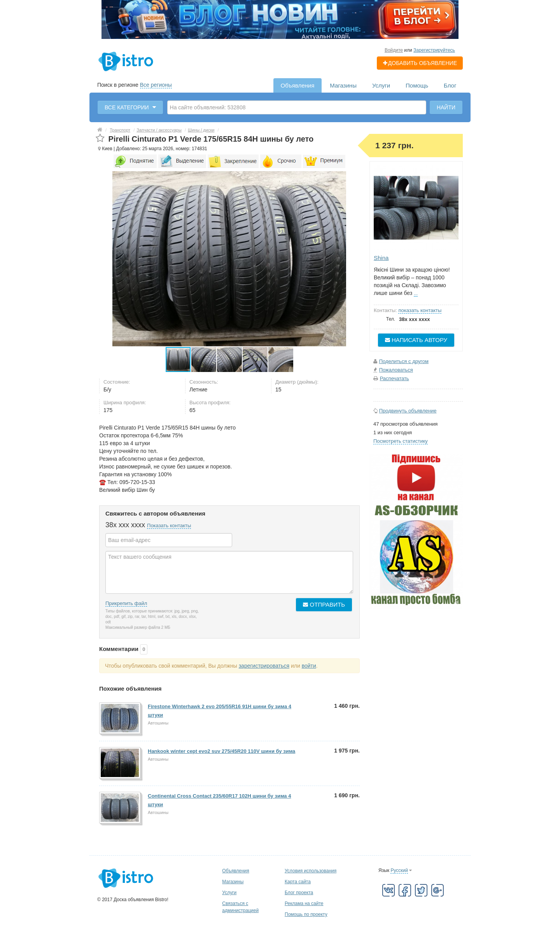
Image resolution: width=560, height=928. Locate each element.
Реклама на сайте (304, 903)
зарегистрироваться (264, 666)
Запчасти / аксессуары (159, 130)
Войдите (394, 50)
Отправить (324, 604)
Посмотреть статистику (401, 441)
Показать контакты (169, 525)
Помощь (417, 85)
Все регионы (156, 85)
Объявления (298, 85)
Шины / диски (201, 130)
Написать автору (416, 340)
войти (309, 666)
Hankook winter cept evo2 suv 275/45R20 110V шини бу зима (221, 751)
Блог (450, 85)
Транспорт (120, 130)
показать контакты (420, 310)
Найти (446, 107)
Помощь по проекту (306, 914)
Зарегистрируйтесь (434, 50)
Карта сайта (298, 882)
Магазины (343, 85)
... (416, 293)
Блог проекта (299, 893)
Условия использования (311, 871)
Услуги (381, 85)
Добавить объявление (420, 63)
